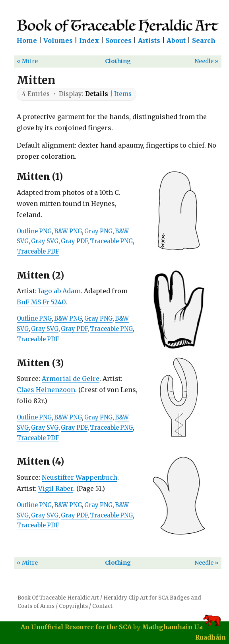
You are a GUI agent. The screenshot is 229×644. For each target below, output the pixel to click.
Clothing (118, 61)
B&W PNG (68, 231)
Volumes (58, 40)
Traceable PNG (111, 241)
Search (204, 40)
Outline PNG (34, 231)
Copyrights (73, 606)
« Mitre (27, 61)
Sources (118, 40)
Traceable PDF (38, 252)
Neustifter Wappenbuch (80, 477)
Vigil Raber (56, 488)
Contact (102, 606)
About (176, 40)
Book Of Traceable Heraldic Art (58, 598)
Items (123, 94)
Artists (149, 40)
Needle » (207, 61)
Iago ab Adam (59, 291)
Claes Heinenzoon (46, 390)
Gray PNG (98, 231)
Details (97, 94)
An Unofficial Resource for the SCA (76, 627)
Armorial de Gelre (71, 379)
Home (27, 40)
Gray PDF (74, 241)
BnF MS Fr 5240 (41, 302)
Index (89, 40)
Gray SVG (45, 241)
